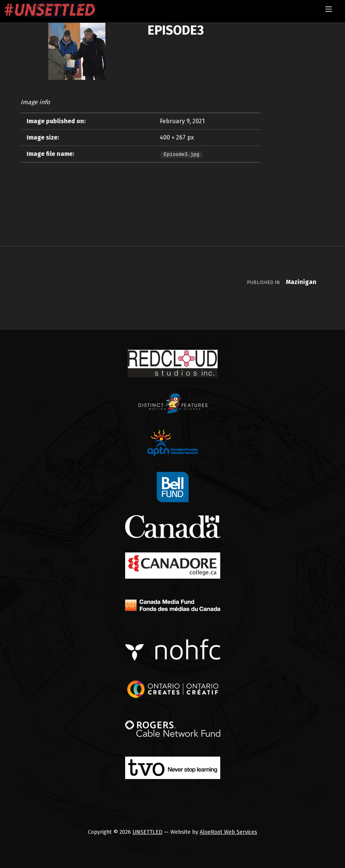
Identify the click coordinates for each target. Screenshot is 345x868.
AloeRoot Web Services (228, 832)
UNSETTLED (147, 832)
